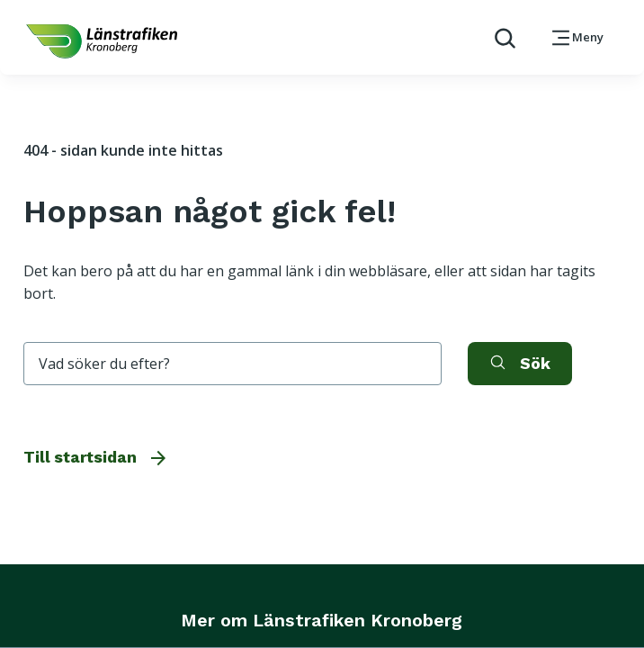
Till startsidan (96, 457)
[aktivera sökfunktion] (498, 37)
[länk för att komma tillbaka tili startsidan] (102, 41)
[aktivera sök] (520, 364)
